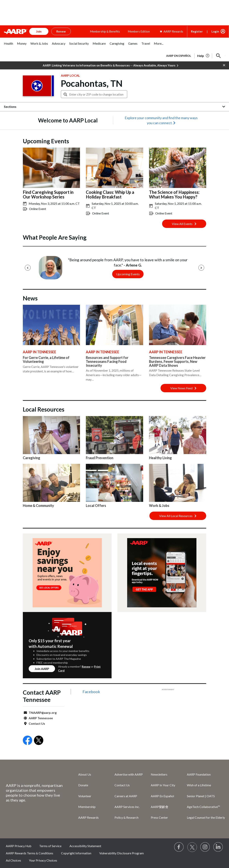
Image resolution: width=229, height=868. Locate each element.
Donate (83, 785)
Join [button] (39, 31)
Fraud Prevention (100, 458)
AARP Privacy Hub (19, 846)
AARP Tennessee (41, 718)
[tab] (8, 46)
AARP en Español (179, 56)
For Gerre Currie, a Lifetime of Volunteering (46, 360)
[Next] (201, 268)
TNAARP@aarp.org (43, 713)
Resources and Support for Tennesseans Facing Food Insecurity (107, 361)
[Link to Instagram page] (205, 847)
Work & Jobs (159, 506)
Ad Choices (13, 860)
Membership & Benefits (105, 31)
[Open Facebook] (28, 741)
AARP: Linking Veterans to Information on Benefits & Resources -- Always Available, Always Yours (111, 66)
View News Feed (183, 388)
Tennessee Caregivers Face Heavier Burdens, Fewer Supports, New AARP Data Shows (177, 361)
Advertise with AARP (129, 774)
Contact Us (37, 723)
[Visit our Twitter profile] (192, 847)
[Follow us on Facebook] (179, 847)
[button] (218, 56)
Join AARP (42, 669)
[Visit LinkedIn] (218, 847)
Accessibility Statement (85, 846)
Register (197, 31)
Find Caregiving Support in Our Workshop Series (48, 194)
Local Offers (96, 506)
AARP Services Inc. (127, 807)
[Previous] (28, 268)
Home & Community (38, 506)
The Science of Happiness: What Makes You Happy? (174, 194)
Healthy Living (160, 458)
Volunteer (85, 796)
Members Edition (139, 31)
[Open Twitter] (39, 741)
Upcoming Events (128, 274)
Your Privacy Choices (43, 860)
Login (215, 31)
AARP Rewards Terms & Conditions (30, 853)
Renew (86, 666)
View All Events (184, 224)
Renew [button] (61, 31)
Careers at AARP (126, 796)
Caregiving (32, 458)
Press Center (159, 817)
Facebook (91, 692)
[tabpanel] (194, 55)
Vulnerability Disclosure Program (122, 853)
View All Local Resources (178, 516)
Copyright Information (76, 853)
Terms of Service (50, 846)
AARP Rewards (88, 817)
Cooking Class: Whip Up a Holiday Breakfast (110, 194)
